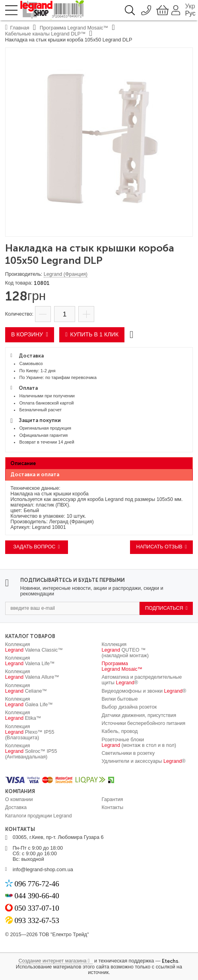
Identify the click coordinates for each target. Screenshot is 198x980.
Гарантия (113, 799)
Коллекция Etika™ (23, 715)
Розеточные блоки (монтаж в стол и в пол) (139, 742)
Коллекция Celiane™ (26, 688)
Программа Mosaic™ (122, 666)
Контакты (113, 807)
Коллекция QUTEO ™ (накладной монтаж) (125, 650)
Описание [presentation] (23, 463)
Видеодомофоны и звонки (144, 691)
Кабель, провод (120, 731)
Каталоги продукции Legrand (39, 816)
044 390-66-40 (37, 896)
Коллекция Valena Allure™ (32, 674)
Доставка (16, 807)
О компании (19, 799)
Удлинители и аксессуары (144, 761)
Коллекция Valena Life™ (30, 661)
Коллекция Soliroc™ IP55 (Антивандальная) (31, 751)
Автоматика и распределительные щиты (142, 680)
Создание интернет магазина (52, 961)
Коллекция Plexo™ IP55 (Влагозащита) (30, 732)
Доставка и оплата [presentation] (35, 474)
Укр (190, 6)
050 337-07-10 (37, 908)
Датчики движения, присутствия (139, 715)
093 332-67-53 (37, 920)
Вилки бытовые (120, 699)
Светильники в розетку (128, 753)
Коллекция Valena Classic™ (34, 647)
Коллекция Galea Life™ (29, 702)
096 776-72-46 (37, 884)
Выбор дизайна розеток (129, 707)
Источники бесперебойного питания (144, 723)
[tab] (99, 463)
